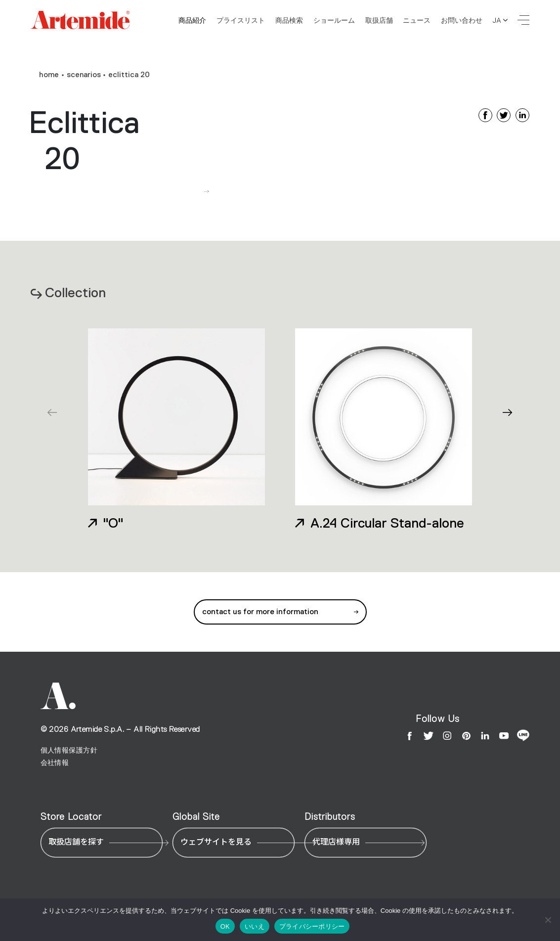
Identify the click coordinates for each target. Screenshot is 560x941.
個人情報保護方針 (69, 750)
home (49, 75)
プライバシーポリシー (312, 926)
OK (225, 926)
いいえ (255, 926)
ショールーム (334, 20)
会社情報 (55, 763)
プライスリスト (241, 20)
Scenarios (84, 75)
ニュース (417, 20)
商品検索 (289, 20)
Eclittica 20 (129, 75)
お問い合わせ (462, 20)
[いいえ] (548, 920)
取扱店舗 (379, 20)
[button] (508, 412)
